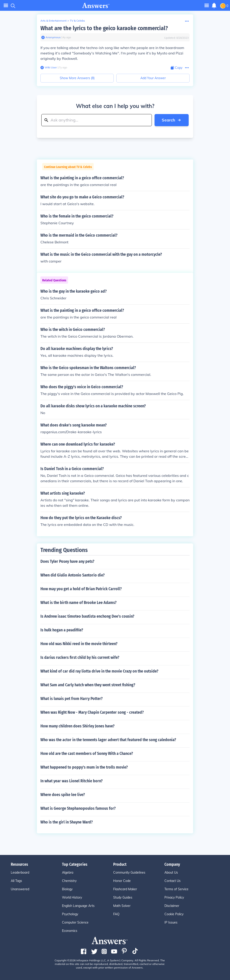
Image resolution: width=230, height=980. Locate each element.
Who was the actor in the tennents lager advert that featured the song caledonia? (108, 740)
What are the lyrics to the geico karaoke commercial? (104, 28)
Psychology (70, 914)
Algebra (68, 872)
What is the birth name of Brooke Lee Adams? (79, 603)
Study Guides (123, 897)
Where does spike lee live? (63, 795)
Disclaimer (172, 906)
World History (72, 897)
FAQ (116, 914)
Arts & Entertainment (53, 21)
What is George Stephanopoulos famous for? (78, 808)
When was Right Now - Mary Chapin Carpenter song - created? (92, 712)
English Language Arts (78, 906)
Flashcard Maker (125, 889)
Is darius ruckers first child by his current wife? (80, 657)
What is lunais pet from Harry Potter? (72, 699)
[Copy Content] (177, 68)
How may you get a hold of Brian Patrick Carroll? (81, 589)
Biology (67, 889)
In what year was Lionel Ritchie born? (72, 781)
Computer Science (75, 922)
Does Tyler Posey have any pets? (67, 561)
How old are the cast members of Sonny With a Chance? (87, 754)
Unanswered (20, 889)
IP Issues (171, 922)
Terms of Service (176, 889)
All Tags (16, 881)
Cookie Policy (174, 914)
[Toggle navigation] (207, 5)
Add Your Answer (153, 78)
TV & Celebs (77, 21)
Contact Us (172, 881)
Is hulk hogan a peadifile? (62, 630)
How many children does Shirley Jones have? (77, 726)
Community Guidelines (129, 872)
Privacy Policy (174, 897)
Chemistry (69, 881)
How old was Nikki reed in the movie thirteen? (79, 644)
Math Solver (122, 906)
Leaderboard (20, 872)
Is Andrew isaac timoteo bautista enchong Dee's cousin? (87, 616)
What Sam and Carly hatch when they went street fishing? (88, 685)
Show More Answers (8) (77, 78)
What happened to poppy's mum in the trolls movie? (84, 767)
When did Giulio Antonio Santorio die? (73, 575)
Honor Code (122, 881)
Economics (70, 931)
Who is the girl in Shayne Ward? (67, 822)
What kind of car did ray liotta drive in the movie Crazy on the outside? (99, 671)
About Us (171, 872)
